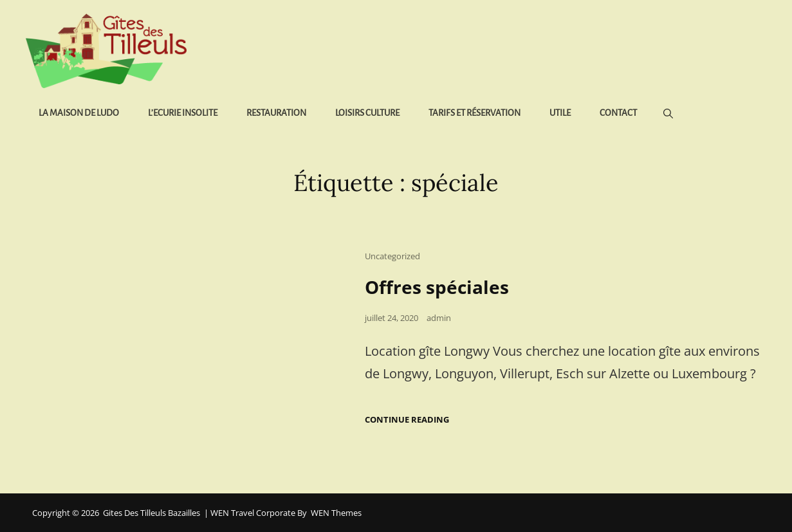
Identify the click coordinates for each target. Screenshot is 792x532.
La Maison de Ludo (79, 113)
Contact (618, 113)
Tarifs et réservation (474, 113)
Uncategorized (392, 256)
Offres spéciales (437, 287)
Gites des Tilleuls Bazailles (152, 513)
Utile (560, 113)
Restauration (276, 113)
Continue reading (407, 420)
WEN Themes (336, 513)
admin (439, 318)
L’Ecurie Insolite (183, 113)
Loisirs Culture (367, 113)
